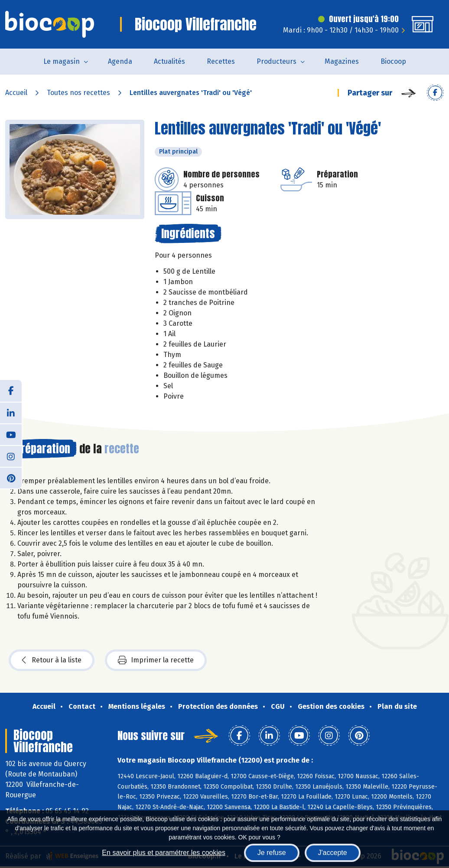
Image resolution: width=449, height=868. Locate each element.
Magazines (342, 61)
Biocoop (393, 61)
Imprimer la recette (156, 660)
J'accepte (333, 853)
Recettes (221, 61)
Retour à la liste (52, 660)
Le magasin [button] (62, 61)
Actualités (169, 61)
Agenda (120, 61)
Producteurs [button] (277, 61)
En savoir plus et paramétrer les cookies (164, 853)
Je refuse (272, 853)
